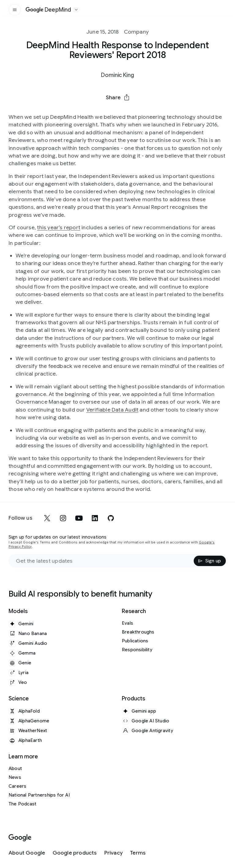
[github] (111, 518)
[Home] (48, 10)
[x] (47, 518)
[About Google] (27, 853)
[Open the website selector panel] (76, 10)
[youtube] (79, 518)
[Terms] (138, 853)
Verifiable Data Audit (112, 410)
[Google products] (75, 853)
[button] (117, 97)
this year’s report (59, 227)
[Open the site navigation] (15, 10)
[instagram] (63, 518)
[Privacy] (114, 853)
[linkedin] (95, 518)
